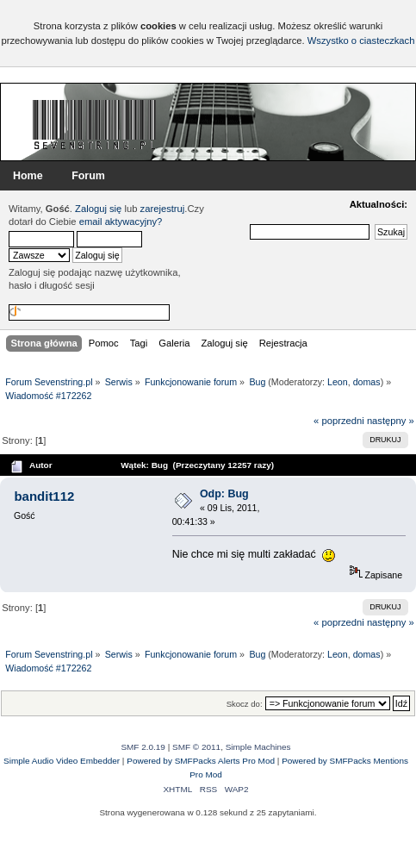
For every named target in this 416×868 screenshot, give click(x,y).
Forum (88, 176)
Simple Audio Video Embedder (62, 761)
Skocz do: (245, 704)
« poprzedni (339, 421)
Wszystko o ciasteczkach (361, 41)
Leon (338, 382)
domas (367, 382)
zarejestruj (163, 209)
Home (28, 176)
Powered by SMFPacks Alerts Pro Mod (201, 761)
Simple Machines (258, 747)
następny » (391, 421)
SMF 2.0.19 (143, 747)
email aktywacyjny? (121, 222)
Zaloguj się (98, 209)
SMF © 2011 (196, 747)
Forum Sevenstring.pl (95, 124)
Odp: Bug (224, 494)
